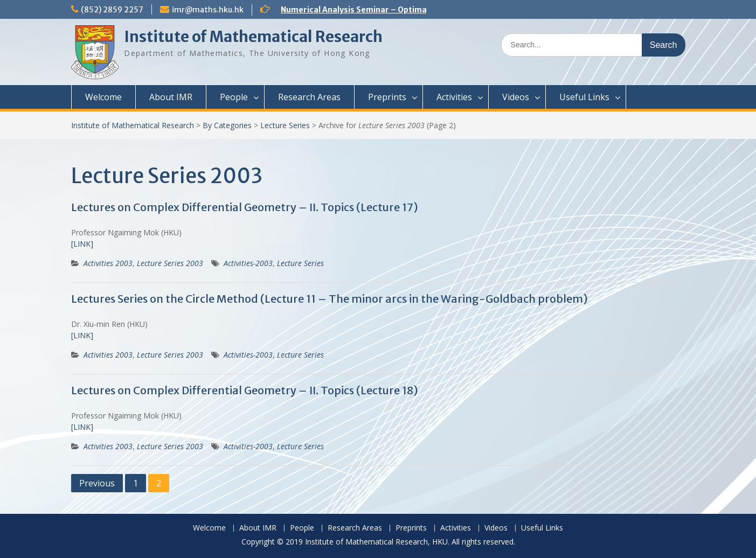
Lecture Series (285, 125)
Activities (454, 97)
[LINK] (82, 244)
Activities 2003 (108, 263)
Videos (516, 97)
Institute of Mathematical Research (253, 37)
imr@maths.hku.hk (208, 10)
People (234, 97)
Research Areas (309, 97)
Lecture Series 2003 (170, 263)
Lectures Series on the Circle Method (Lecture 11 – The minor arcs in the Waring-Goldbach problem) (330, 299)
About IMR (171, 97)
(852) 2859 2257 (112, 10)
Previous (97, 483)
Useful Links (584, 97)
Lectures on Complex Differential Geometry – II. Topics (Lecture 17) (245, 207)
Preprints (387, 97)
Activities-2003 (248, 263)
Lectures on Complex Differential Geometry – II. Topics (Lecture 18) (245, 390)
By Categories (227, 125)
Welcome (103, 97)
